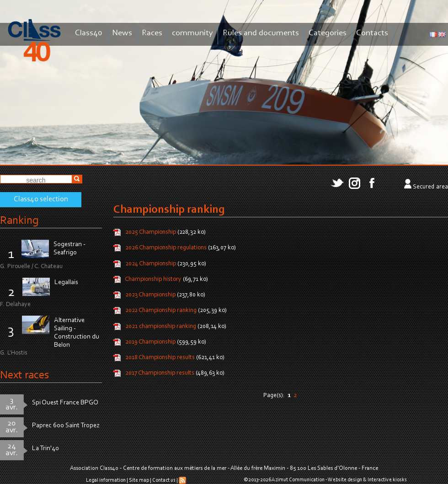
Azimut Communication (298, 480)
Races (152, 33)
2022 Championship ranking (161, 311)
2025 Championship (151, 232)
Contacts (372, 33)
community (192, 33)
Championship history (153, 280)
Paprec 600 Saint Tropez (66, 426)
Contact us (164, 480)
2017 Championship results (160, 374)
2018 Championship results (161, 358)
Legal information (106, 480)
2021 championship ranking (161, 327)
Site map (139, 480)
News (122, 33)
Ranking (19, 221)
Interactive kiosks (387, 480)
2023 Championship (150, 295)
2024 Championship (151, 264)
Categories (328, 33)
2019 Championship (151, 342)
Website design (345, 480)
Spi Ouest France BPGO (65, 403)
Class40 (89, 33)
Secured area (430, 187)
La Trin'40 (45, 449)
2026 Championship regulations (166, 248)
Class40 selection (41, 199)
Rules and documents (261, 33)
